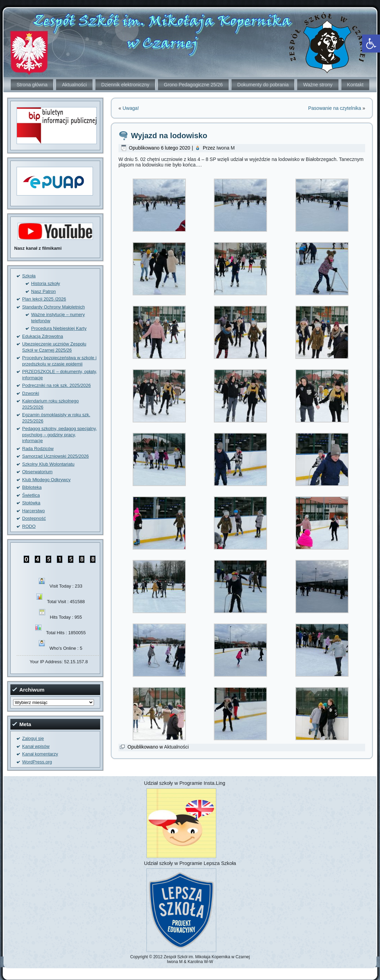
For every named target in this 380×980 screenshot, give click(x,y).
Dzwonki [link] (31, 393)
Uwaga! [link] (131, 108)
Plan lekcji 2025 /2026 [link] (44, 299)
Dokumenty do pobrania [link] (263, 85)
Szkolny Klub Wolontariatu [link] (48, 464)
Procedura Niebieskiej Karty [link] (59, 328)
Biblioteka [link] (32, 487)
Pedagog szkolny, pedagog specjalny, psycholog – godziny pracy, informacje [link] (59, 435)
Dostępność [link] (34, 518)
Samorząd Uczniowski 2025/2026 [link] (55, 456)
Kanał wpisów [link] (36, 746)
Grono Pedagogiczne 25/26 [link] (193, 85)
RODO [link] (29, 526)
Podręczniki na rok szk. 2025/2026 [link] (56, 385)
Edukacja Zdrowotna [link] (43, 336)
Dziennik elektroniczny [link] (125, 85)
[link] (371, 44)
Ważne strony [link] (318, 85)
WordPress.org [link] (37, 762)
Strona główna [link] (32, 85)
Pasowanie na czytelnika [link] (335, 108)
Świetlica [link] (31, 495)
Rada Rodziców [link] (38, 449)
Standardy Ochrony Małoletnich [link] (53, 307)
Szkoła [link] (29, 276)
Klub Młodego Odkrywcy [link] (46, 480)
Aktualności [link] (74, 85)
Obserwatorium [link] (37, 472)
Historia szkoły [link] (46, 283)
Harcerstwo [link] (34, 511)
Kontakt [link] (355, 85)
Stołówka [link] (31, 503)
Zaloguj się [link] (33, 738)
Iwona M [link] (226, 148)
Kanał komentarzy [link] (40, 754)
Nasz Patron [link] (44, 291)
